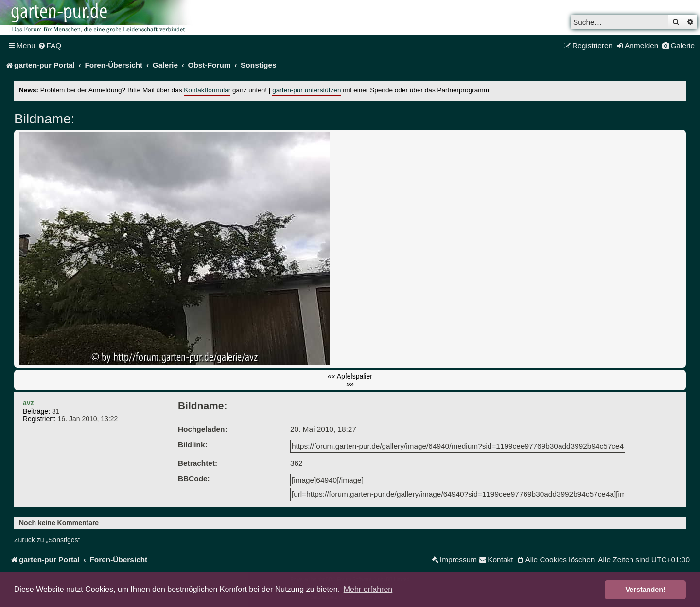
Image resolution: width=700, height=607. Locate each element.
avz (28, 403)
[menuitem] (50, 46)
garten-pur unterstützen (306, 90)
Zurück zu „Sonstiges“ (47, 540)
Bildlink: (193, 444)
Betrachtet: (198, 463)
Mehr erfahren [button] (368, 589)
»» (350, 384)
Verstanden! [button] (646, 590)
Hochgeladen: (203, 429)
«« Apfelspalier (350, 376)
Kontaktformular (207, 90)
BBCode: (194, 478)
